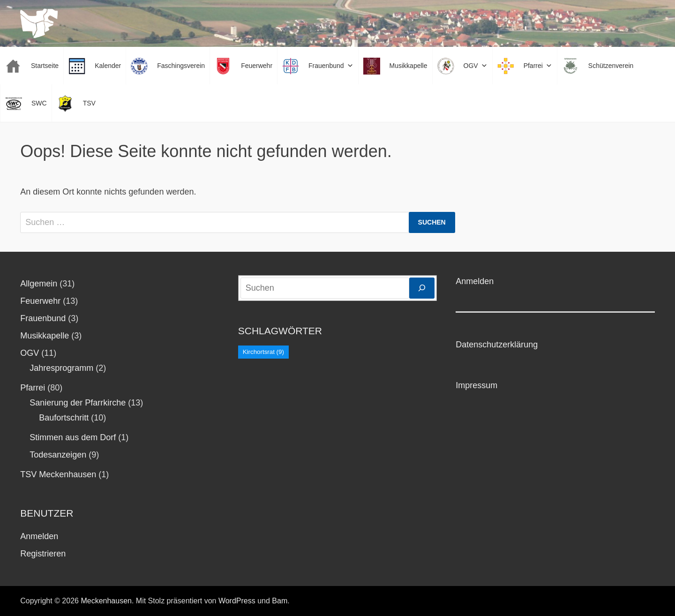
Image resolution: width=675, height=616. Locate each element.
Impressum (476, 385)
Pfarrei (33, 388)
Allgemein (39, 284)
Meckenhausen (106, 601)
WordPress (237, 601)
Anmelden (39, 536)
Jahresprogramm (61, 368)
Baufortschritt (64, 418)
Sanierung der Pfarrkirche (78, 403)
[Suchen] (422, 288)
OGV (30, 353)
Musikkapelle (45, 336)
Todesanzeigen (58, 455)
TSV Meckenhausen (58, 474)
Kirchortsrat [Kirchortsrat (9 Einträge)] (263, 352)
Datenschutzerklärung (497, 345)
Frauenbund (43, 318)
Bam (280, 601)
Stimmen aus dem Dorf (73, 437)
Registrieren (43, 554)
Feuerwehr (40, 301)
